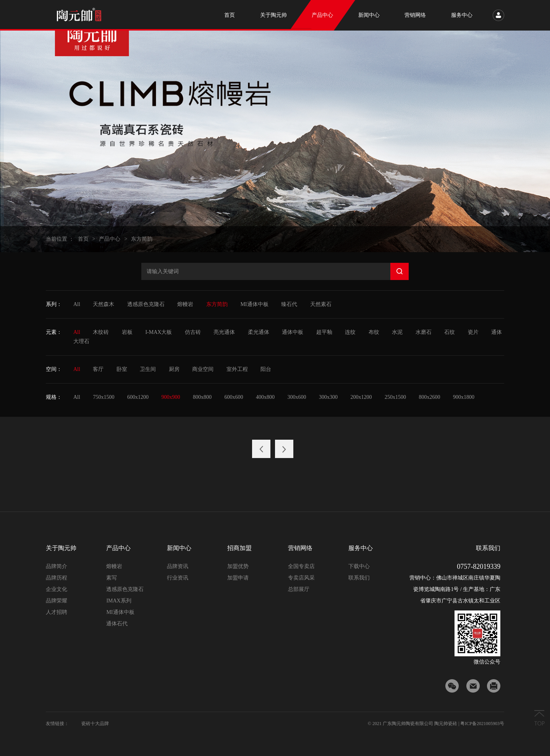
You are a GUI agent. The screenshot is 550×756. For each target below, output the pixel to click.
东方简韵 (142, 239)
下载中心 (359, 566)
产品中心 (110, 239)
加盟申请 (238, 578)
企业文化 (57, 589)
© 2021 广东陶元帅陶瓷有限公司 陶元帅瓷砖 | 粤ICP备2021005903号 (436, 724)
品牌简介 (57, 566)
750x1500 (104, 397)
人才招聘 (57, 612)
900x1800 (464, 397)
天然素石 (321, 304)
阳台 (266, 369)
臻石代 (289, 304)
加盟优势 (238, 566)
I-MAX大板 (159, 332)
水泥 (397, 332)
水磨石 (424, 332)
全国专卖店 (301, 566)
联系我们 (359, 578)
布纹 (374, 332)
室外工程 (237, 369)
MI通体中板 (254, 304)
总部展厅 (299, 589)
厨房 (174, 369)
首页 (83, 239)
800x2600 (429, 397)
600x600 (234, 397)
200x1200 (361, 397)
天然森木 (104, 304)
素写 (112, 578)
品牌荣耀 (57, 601)
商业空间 (203, 369)
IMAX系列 (119, 601)
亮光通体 (224, 332)
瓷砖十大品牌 (95, 724)
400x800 (265, 397)
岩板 (127, 332)
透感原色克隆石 (146, 304)
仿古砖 (193, 332)
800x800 (202, 397)
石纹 (450, 332)
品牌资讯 (178, 566)
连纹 (350, 332)
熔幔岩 (185, 304)
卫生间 (148, 369)
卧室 (122, 369)
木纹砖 (101, 332)
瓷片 (473, 332)
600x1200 (138, 397)
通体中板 (293, 332)
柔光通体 (259, 332)
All (77, 304)
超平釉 (324, 332)
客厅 (98, 369)
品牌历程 (57, 578)
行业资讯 (178, 578)
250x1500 (395, 397)
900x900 (171, 397)
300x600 (297, 397)
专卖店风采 (301, 578)
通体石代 (117, 624)
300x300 (328, 397)
